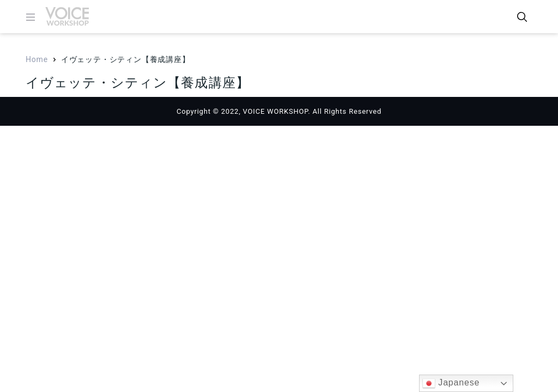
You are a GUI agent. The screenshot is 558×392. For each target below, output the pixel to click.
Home (37, 59)
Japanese (451, 383)
